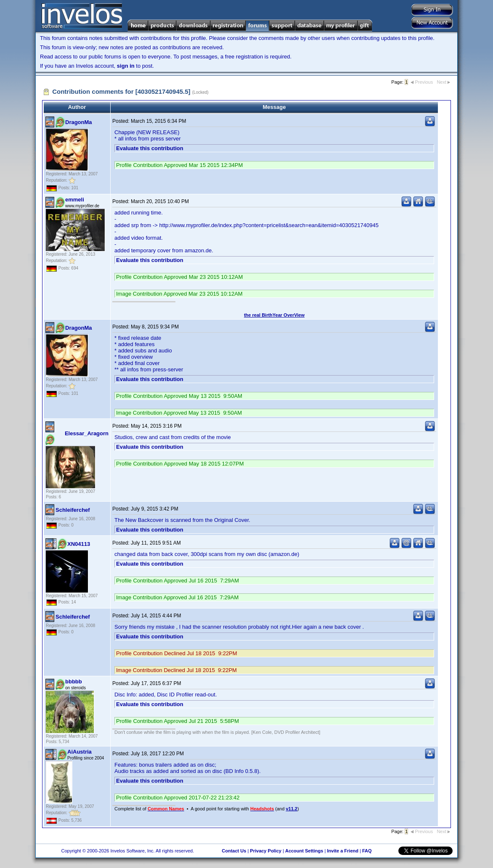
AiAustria (80, 752)
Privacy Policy (266, 851)
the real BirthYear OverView (274, 315)
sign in (126, 66)
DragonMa (79, 122)
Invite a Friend (343, 851)
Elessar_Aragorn (87, 433)
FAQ (367, 851)
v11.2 (292, 809)
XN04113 (79, 544)
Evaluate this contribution (150, 148)
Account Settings (304, 851)
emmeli (75, 200)
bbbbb (74, 681)
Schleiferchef (73, 510)
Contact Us (234, 851)
